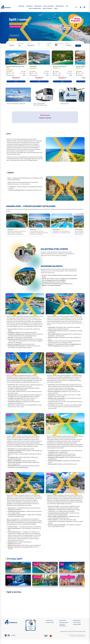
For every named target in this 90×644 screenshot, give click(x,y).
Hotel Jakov (58, 230)
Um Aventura (49, 620)
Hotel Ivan (13, 230)
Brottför (29, 43)
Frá (9, 43)
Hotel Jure (35, 230)
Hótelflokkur (49, 43)
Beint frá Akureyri (48, 8)
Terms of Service (80, 636)
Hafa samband (77, 622)
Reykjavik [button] (12, 45)
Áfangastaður (21, 43)
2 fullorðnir (68, 45)
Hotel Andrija (81, 230)
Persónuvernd (50, 622)
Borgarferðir (38, 6)
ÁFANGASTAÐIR (77, 624)
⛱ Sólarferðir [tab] (13, 40)
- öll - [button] (48, 45)
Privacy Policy (73, 636)
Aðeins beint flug (59, 43)
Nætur (39, 43)
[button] (26, 29)
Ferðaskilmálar (64, 622)
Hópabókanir (77, 620)
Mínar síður (63, 620)
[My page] (81, 7)
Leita (78, 46)
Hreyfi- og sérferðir (48, 6)
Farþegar (67, 43)
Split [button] (19, 45)
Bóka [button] (16, 81)
